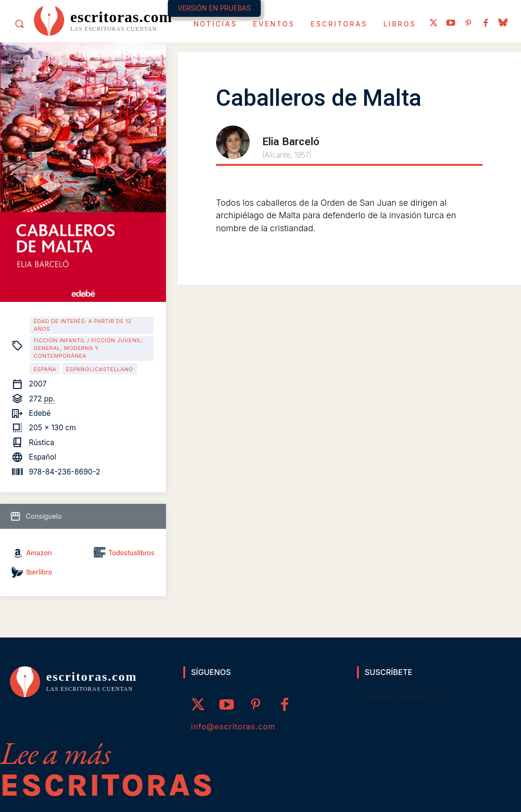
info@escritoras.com (233, 726)
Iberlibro (39, 572)
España (45, 369)
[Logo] (103, 20)
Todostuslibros (131, 553)
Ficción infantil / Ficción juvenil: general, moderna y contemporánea (89, 348)
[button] (19, 24)
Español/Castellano (99, 369)
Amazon (39, 553)
